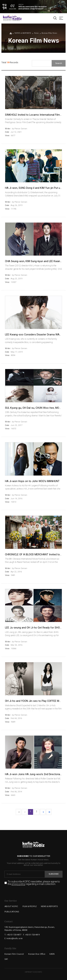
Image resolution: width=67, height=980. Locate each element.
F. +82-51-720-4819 (31, 935)
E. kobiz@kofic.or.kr (14, 938)
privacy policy (18, 884)
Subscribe (54, 874)
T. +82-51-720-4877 (13, 935)
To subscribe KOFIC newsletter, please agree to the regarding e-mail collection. (34, 883)
